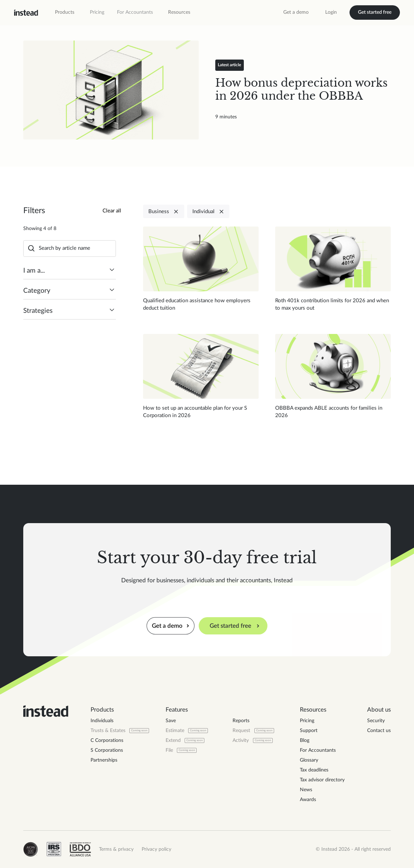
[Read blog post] (111, 90)
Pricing (97, 12)
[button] (65, 12)
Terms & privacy (116, 849)
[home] (26, 13)
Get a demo (296, 12)
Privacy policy (156, 849)
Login (331, 12)
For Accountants (135, 12)
